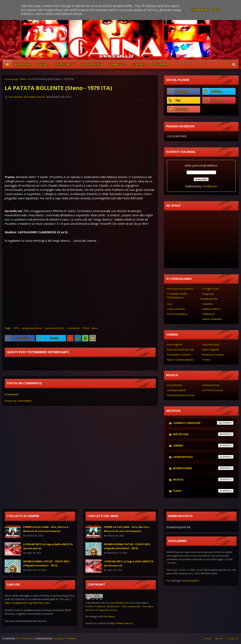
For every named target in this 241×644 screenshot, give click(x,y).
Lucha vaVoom (176, 309)
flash (203, 491)
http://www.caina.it (121, 623)
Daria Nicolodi (211, 344)
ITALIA (85, 328)
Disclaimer (109, 616)
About (218, 638)
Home (207, 638)
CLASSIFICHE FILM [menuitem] (92, 64)
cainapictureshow (31, 328)
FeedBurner (210, 186)
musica (203, 479)
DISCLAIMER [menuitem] (160, 64)
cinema (203, 446)
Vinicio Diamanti (212, 319)
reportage (203, 434)
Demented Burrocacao (181, 395)
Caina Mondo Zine (119, 603)
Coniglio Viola (210, 289)
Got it (217, 10)
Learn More (200, 10)
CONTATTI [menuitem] (139, 64)
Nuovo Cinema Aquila (180, 360)
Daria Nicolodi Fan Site (181, 349)
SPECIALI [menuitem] (42, 64)
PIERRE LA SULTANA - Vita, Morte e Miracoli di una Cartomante (46, 529)
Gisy (170, 304)
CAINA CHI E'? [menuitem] (118, 64)
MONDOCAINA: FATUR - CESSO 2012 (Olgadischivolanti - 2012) (46, 563)
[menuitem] (7, 64)
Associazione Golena (180, 289)
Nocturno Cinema (213, 355)
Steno (23, 79)
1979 (16, 328)
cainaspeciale (203, 457)
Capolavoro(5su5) (54, 328)
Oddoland (208, 314)
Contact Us (232, 638)
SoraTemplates (24, 638)
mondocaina (203, 468)
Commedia (73, 328)
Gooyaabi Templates (65, 638)
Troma (206, 360)
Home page (11, 79)
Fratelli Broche (209, 299)
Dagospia (208, 294)
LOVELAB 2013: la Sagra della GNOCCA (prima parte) (48, 546)
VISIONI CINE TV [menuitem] (64, 64)
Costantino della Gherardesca (177, 296)
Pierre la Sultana (177, 314)
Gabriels (207, 304)
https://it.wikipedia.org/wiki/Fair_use (27, 603)
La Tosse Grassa (213, 390)
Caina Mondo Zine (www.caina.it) (26, 97)
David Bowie (174, 385)
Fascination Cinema (179, 355)
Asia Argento (175, 344)
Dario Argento (211, 349)
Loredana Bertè (177, 390)
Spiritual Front (211, 385)
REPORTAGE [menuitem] (23, 64)
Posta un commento (18, 401)
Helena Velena (211, 309)
